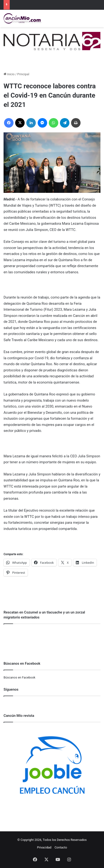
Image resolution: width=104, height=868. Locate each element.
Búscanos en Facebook (19, 677)
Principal (23, 74)
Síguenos (11, 689)
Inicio (9, 74)
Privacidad (44, 847)
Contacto (61, 847)
